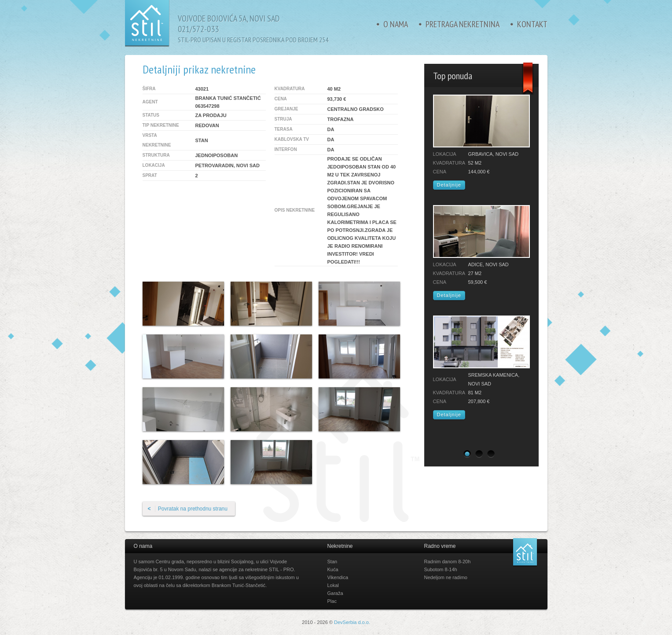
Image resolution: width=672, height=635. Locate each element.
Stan (332, 562)
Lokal (333, 585)
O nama (396, 24)
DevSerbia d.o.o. (352, 622)
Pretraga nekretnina (463, 24)
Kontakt (532, 24)
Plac (332, 601)
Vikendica (338, 577)
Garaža (335, 593)
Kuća (333, 569)
